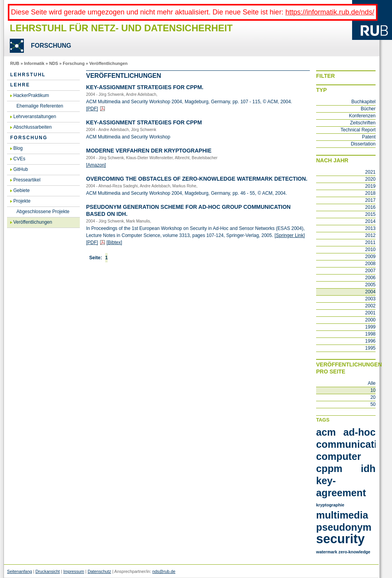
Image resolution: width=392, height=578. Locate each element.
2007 (370, 271)
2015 (370, 214)
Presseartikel (27, 180)
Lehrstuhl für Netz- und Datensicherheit (121, 28)
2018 (370, 193)
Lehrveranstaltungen (35, 117)
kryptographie (330, 505)
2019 (370, 186)
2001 (370, 313)
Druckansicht (47, 571)
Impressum (74, 571)
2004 (370, 292)
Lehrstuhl (28, 75)
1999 (370, 327)
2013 (370, 228)
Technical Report (358, 130)
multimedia (342, 515)
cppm (329, 469)
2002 (370, 306)
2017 (370, 200)
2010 (370, 250)
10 (373, 390)
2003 (370, 299)
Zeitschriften (363, 123)
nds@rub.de (164, 571)
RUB (15, 63)
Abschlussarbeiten (32, 127)
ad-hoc (359, 432)
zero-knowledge (354, 552)
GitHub (21, 169)
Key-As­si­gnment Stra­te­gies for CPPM (144, 122)
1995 (370, 348)
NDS (54, 63)
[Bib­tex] (114, 242)
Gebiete (22, 190)
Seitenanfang (20, 571)
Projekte (22, 201)
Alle (372, 383)
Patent (369, 137)
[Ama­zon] (96, 165)
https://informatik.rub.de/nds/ (330, 12)
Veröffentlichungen (108, 63)
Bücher (368, 109)
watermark (327, 552)
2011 (370, 242)
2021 (370, 172)
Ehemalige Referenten (40, 106)
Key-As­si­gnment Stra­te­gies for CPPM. (145, 87)
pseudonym (344, 527)
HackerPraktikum (31, 95)
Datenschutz (99, 571)
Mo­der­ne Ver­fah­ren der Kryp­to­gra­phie (149, 151)
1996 (370, 341)
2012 (370, 235)
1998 (370, 334)
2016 (370, 207)
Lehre (20, 85)
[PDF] (92, 109)
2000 (370, 320)
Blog (18, 148)
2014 (370, 221)
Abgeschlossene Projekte (43, 212)
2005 (370, 285)
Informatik (34, 63)
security (340, 539)
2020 (370, 179)
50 (373, 404)
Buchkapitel (363, 102)
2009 (370, 257)
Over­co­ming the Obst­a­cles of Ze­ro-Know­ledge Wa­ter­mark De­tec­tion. (197, 179)
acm (326, 432)
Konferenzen (362, 116)
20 (373, 397)
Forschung (74, 63)
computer (339, 456)
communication (352, 444)
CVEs (19, 159)
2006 (370, 278)
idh (368, 469)
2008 (370, 264)
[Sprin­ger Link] (290, 235)
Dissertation (363, 144)
